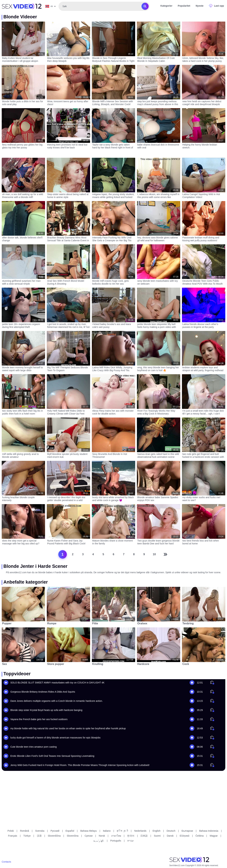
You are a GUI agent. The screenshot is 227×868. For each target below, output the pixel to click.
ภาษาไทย (116, 836)
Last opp (219, 6)
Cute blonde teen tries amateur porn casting (33, 747)
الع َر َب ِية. (99, 841)
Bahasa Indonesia (209, 831)
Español (70, 831)
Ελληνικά (184, 836)
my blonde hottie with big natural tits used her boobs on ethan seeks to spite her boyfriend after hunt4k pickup (68, 728)
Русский (55, 831)
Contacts (6, 862)
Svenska (40, 831)
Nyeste (200, 6)
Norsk (102, 836)
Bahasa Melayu (89, 831)
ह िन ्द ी (122, 831)
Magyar (214, 836)
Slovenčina (73, 836)
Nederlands (140, 831)
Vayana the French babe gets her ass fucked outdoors (39, 719)
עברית (131, 841)
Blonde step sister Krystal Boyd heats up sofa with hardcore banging (46, 710)
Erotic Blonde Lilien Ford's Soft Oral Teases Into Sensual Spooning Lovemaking (52, 756)
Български (187, 831)
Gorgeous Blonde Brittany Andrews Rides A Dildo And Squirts (43, 692)
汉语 (39, 836)
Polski (11, 831)
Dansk (170, 836)
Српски (89, 836)
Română (25, 831)
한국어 (131, 836)
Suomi (157, 836)
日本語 (144, 836)
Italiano (107, 831)
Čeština (200, 836)
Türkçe (27, 836)
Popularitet (184, 6)
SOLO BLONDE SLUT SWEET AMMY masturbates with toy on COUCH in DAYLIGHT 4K (57, 683)
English (157, 831)
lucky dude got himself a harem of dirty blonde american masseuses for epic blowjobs (55, 738)
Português (116, 841)
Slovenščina (54, 836)
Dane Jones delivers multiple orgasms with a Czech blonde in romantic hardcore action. (57, 701)
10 (154, 554)
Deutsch (171, 831)
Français (13, 836)
